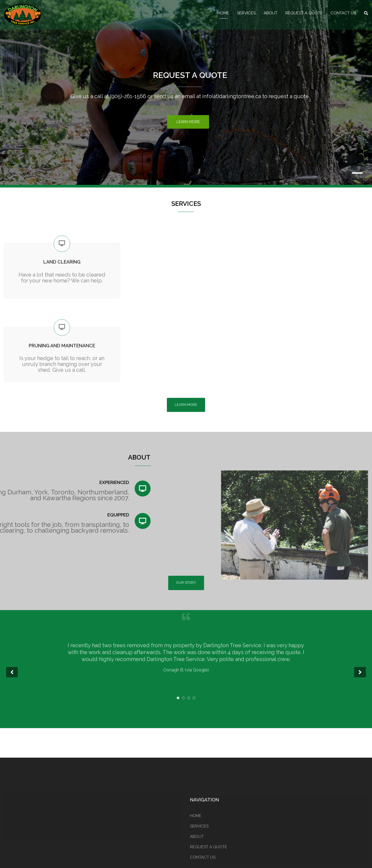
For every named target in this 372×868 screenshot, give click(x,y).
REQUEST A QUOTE (304, 13)
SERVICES (246, 13)
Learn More (188, 123)
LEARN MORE (186, 405)
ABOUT (270, 13)
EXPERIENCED (35, 482)
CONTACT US (343, 13)
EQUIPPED (40, 515)
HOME (223, 13)
